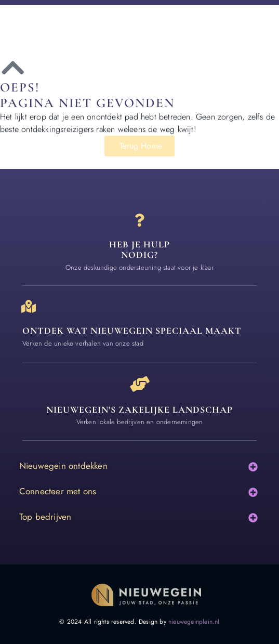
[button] (253, 467)
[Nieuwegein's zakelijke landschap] (140, 384)
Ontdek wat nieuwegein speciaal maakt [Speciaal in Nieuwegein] (132, 331)
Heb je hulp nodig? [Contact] (139, 249)
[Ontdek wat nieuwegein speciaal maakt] (29, 306)
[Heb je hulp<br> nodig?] (139, 220)
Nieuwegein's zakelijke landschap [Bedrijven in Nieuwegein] (139, 410)
